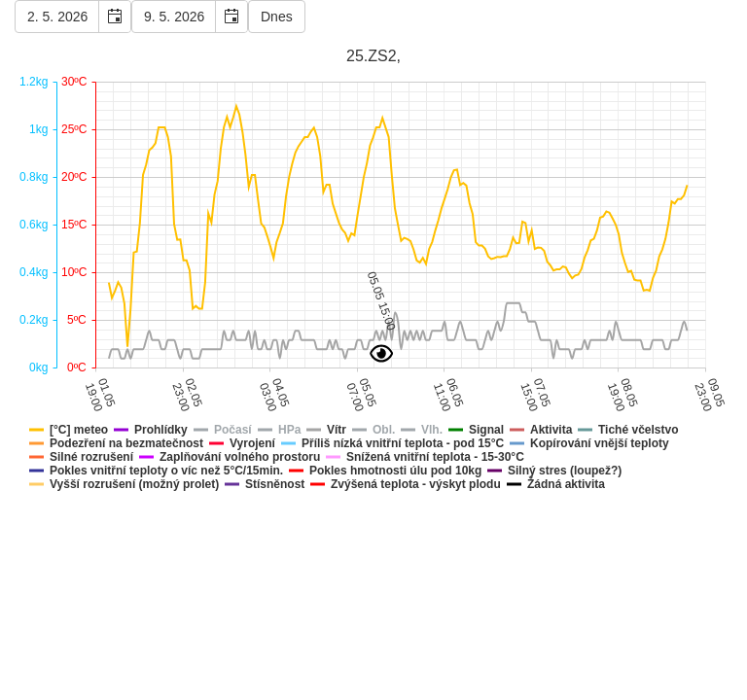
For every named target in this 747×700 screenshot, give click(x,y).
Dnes (277, 17)
